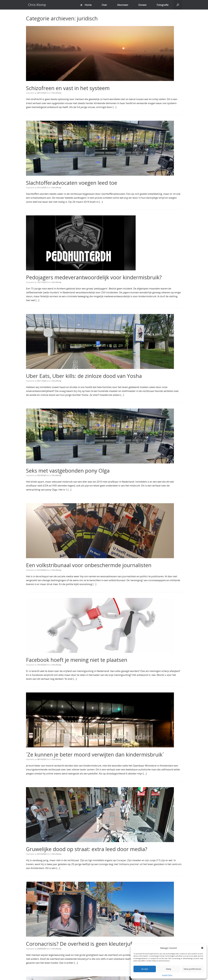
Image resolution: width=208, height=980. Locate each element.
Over (104, 5)
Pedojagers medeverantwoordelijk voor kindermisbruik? (94, 277)
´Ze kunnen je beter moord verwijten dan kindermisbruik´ (95, 755)
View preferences (192, 969)
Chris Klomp (56, 93)
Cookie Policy (167, 975)
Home (86, 5)
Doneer (142, 5)
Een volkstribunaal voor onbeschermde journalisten (89, 565)
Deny (169, 969)
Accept (145, 969)
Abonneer (123, 5)
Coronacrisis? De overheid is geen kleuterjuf (79, 944)
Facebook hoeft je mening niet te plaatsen (77, 660)
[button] (202, 948)
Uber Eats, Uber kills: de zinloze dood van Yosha (84, 376)
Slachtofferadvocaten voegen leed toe (72, 183)
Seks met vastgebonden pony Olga (68, 471)
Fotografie (163, 5)
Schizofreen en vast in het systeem (68, 88)
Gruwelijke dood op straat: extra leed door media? (87, 849)
